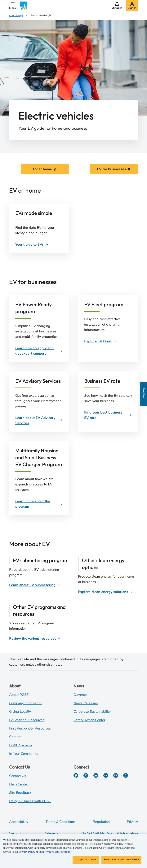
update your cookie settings (54, 854)
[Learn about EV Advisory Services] (39, 420)
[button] (13, 6)
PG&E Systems (21, 745)
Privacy (132, 822)
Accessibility (19, 822)
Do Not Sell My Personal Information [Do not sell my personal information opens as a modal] (110, 833)
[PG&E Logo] (24, 6)
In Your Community (24, 754)
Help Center (19, 784)
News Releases (86, 703)
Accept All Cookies (86, 861)
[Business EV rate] (108, 415)
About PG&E (19, 695)
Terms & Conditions (61, 822)
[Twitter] (86, 775)
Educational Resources (27, 720)
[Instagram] (116, 775)
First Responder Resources (30, 728)
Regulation (101, 822)
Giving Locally (20, 712)
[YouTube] (106, 775)
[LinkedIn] (96, 775)
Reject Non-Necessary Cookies (121, 861)
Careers (15, 737)
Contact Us (18, 776)
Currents (80, 695)
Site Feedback (20, 793)
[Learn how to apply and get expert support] (39, 351)
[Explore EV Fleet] (100, 341)
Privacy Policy (27, 854)
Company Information (26, 703)
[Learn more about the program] (39, 504)
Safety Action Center (89, 720)
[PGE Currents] (126, 775)
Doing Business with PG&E (30, 801)
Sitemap (51, 833)
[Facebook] (76, 775)
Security (15, 833)
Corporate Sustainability (92, 712)
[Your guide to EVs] (32, 244)
